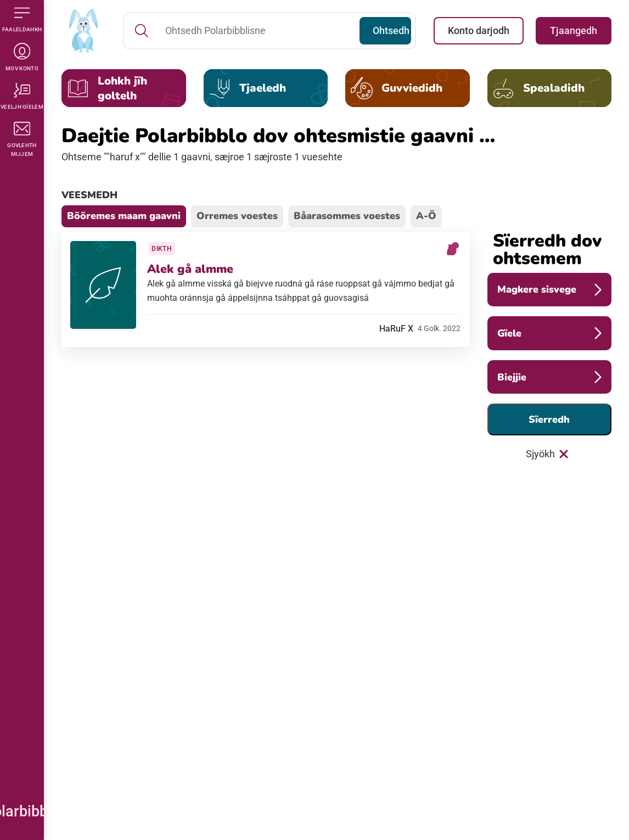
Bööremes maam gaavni (124, 216)
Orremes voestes (237, 216)
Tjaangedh (574, 30)
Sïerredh (549, 419)
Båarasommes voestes (347, 216)
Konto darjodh (479, 30)
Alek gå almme (192, 271)
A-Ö (426, 216)
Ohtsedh (391, 30)
